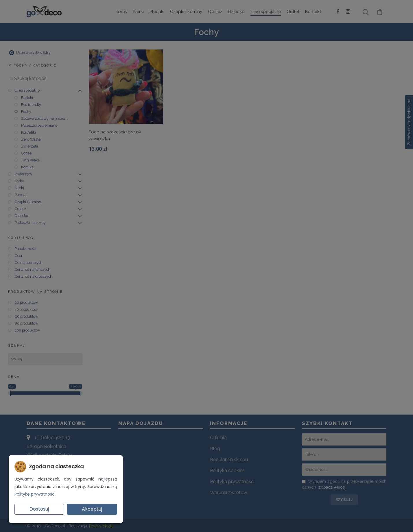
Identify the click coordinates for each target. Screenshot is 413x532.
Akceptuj (92, 509)
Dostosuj (39, 509)
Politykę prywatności (35, 494)
